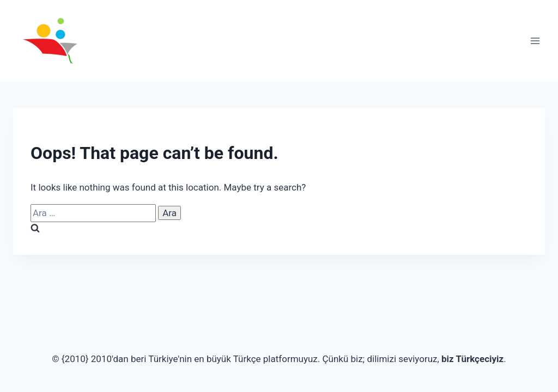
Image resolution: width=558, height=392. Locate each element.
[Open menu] (535, 41)
